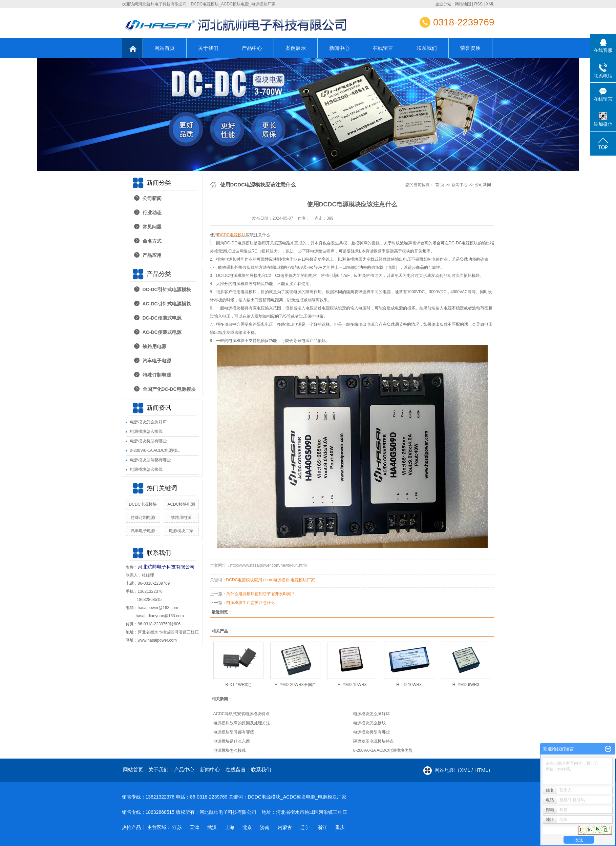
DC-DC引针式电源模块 (167, 289)
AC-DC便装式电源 (162, 332)
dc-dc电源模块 (277, 580)
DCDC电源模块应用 (244, 580)
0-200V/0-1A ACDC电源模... (155, 450)
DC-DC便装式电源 (162, 318)
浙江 (322, 827)
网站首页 (165, 48)
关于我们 (208, 48)
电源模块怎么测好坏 (148, 422)
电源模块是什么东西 (232, 741)
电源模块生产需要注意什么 (251, 603)
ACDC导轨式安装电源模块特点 (241, 714)
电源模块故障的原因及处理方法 (242, 723)
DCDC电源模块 (143, 504)
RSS (478, 4)
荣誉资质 (470, 48)
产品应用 (152, 255)
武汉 (212, 827)
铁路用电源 (154, 346)
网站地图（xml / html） (464, 770)
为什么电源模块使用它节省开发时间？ (261, 594)
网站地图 (463, 4)
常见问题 (152, 227)
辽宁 (305, 827)
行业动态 (152, 213)
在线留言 (383, 48)
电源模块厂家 (181, 531)
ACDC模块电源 (181, 504)
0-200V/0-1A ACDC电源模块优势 (383, 750)
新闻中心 (339, 48)
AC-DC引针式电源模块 (167, 304)
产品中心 (252, 48)
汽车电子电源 (157, 361)
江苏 (177, 827)
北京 (247, 827)
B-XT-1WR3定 (238, 685)
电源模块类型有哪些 (148, 441)
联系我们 (427, 48)
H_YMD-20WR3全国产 (295, 685)
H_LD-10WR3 (409, 685)
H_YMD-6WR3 (466, 685)
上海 (230, 827)
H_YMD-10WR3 (352, 685)
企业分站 (443, 4)
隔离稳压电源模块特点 (374, 741)
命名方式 (152, 241)
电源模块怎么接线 (146, 431)
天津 (194, 827)
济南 (265, 827)
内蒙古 (285, 827)
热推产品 (131, 827)
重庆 (340, 827)
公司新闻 (152, 198)
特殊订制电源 (157, 375)
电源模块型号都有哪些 (150, 460)
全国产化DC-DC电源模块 (169, 389)
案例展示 (296, 48)
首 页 (440, 185)
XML (490, 4)
